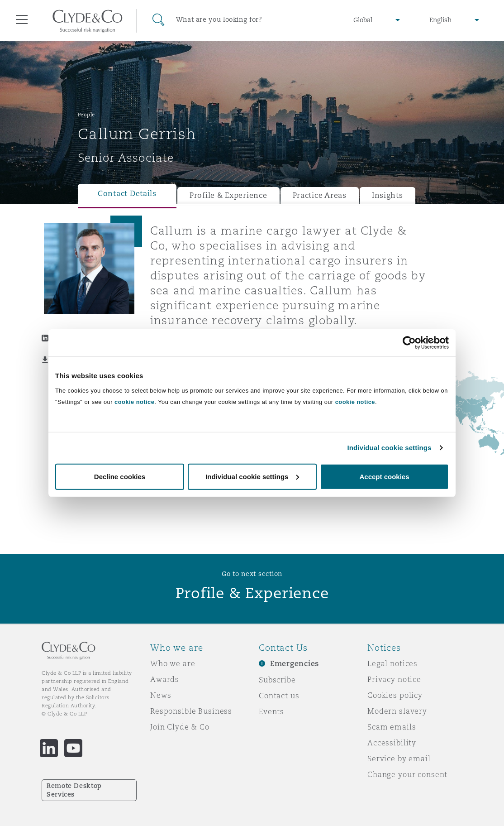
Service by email (399, 759)
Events (271, 711)
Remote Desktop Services (74, 790)
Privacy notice (394, 679)
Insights (388, 195)
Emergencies (295, 664)
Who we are (173, 663)
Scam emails (392, 727)
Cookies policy (395, 695)
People (86, 115)
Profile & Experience (228, 195)
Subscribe (277, 680)
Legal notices (392, 663)
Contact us (279, 696)
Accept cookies (384, 476)
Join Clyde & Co (180, 727)
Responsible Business (191, 711)
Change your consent (407, 774)
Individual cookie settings (390, 448)
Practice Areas (320, 195)
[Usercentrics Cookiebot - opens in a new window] (409, 343)
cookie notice (134, 401)
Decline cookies (120, 476)
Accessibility (392, 743)
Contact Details (127, 194)
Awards (165, 679)
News (161, 695)
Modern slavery (397, 711)
